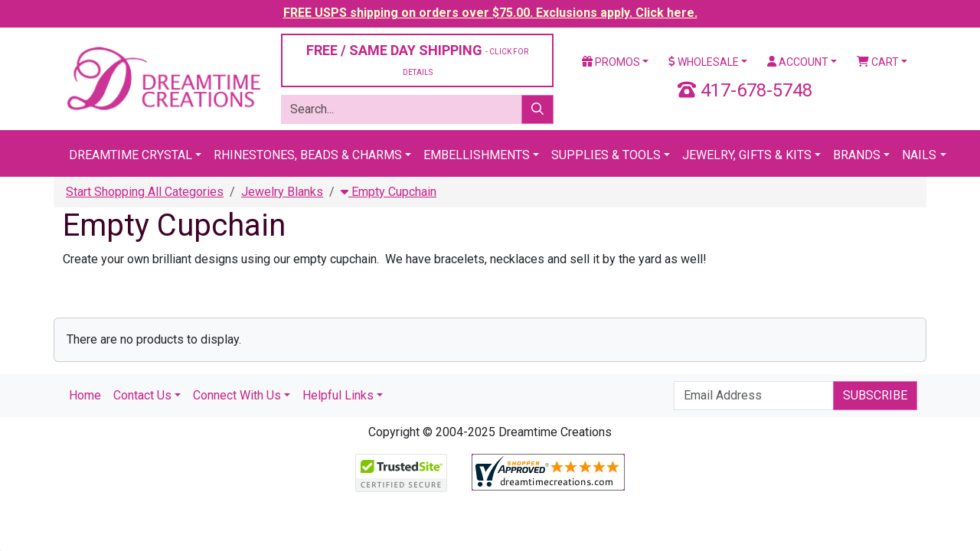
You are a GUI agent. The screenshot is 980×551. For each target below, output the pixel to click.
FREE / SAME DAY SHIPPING (417, 59)
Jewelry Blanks (282, 192)
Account (798, 62)
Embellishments (477, 155)
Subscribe (875, 395)
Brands (857, 155)
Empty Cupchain (389, 192)
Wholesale (704, 62)
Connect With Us (237, 395)
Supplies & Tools (606, 155)
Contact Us (142, 395)
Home (85, 395)
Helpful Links (338, 395)
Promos (611, 62)
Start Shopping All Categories (145, 192)
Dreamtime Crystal (131, 155)
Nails (919, 155)
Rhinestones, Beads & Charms (308, 155)
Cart (878, 62)
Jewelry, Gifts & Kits (747, 155)
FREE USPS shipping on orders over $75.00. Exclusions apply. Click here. (490, 13)
